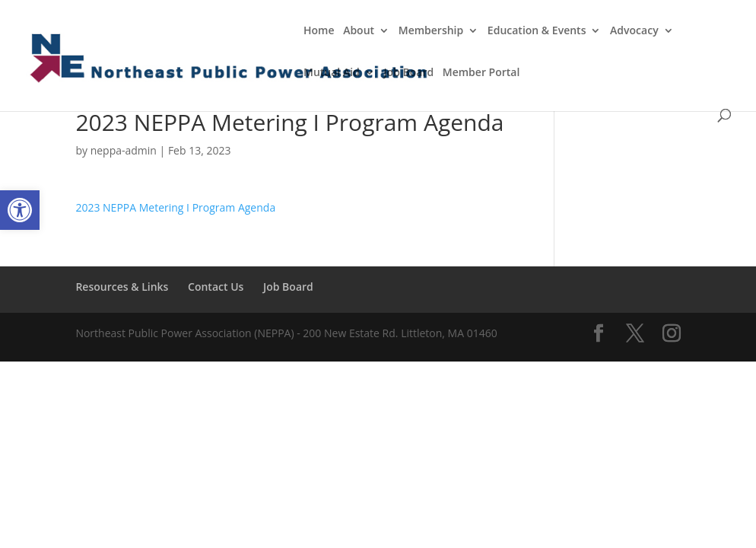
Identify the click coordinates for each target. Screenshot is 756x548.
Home (319, 31)
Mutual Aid (332, 73)
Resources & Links (122, 287)
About (359, 31)
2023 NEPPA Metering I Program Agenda (175, 207)
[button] (20, 210)
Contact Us (216, 287)
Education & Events (537, 31)
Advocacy (634, 31)
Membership (431, 31)
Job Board (408, 73)
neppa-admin (124, 150)
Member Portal (481, 73)
